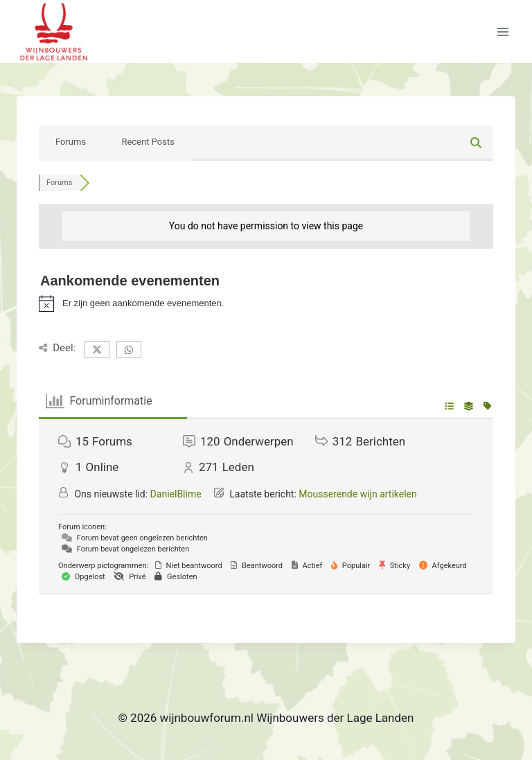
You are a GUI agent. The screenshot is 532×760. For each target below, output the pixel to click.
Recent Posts (148, 142)
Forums (71, 142)
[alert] (266, 303)
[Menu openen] (503, 32)
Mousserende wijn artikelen (357, 494)
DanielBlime (176, 494)
